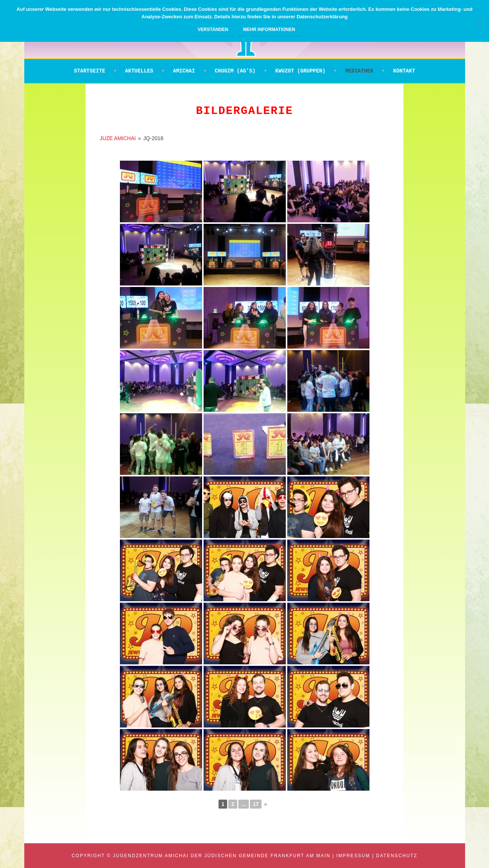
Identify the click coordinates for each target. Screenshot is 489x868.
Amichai (184, 71)
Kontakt (404, 71)
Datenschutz (397, 856)
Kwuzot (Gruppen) (300, 71)
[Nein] (480, 21)
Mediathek (359, 71)
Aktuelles (139, 71)
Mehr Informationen (269, 30)
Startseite (90, 71)
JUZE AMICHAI (118, 138)
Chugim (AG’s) (235, 71)
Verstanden (213, 30)
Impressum (353, 856)
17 (256, 804)
